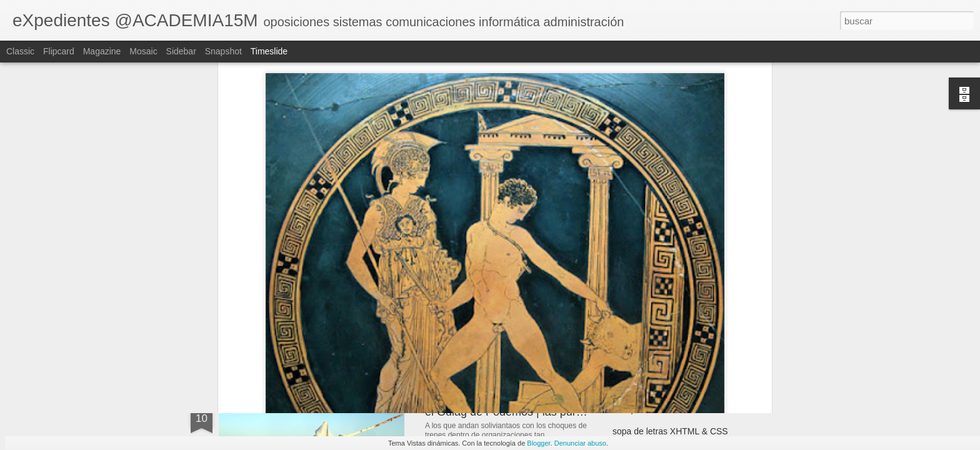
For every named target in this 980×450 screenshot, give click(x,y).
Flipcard (59, 51)
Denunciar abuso (580, 443)
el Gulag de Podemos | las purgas (510, 412)
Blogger (538, 443)
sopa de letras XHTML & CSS (670, 431)
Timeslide (269, 51)
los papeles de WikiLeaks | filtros (676, 311)
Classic (20, 51)
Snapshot (223, 51)
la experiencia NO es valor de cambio (685, 409)
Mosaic (143, 51)
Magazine (102, 51)
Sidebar (181, 51)
